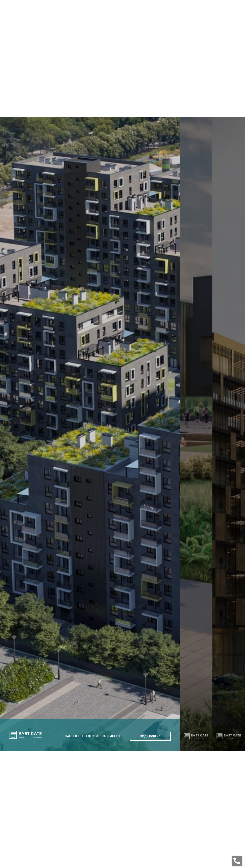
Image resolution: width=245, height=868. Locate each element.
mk (222, 45)
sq (231, 45)
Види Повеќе (150, 711)
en (213, 45)
